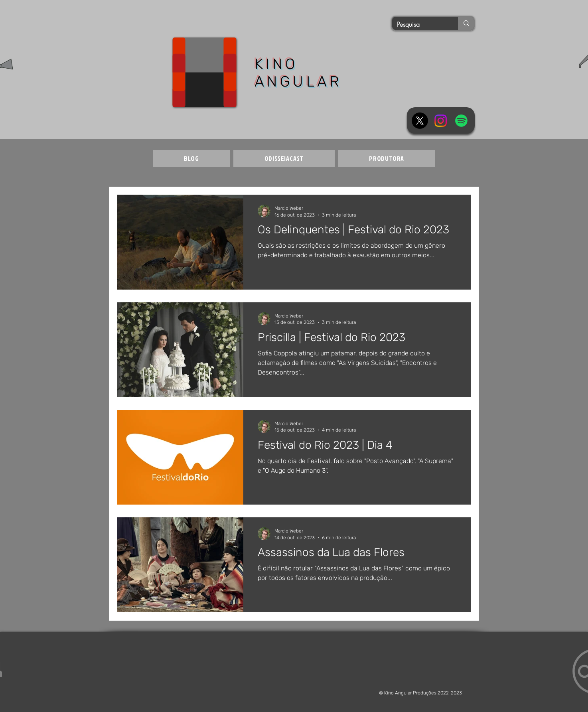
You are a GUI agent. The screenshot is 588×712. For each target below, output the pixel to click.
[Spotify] (461, 121)
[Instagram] (441, 121)
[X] (420, 121)
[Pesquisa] (419, 24)
